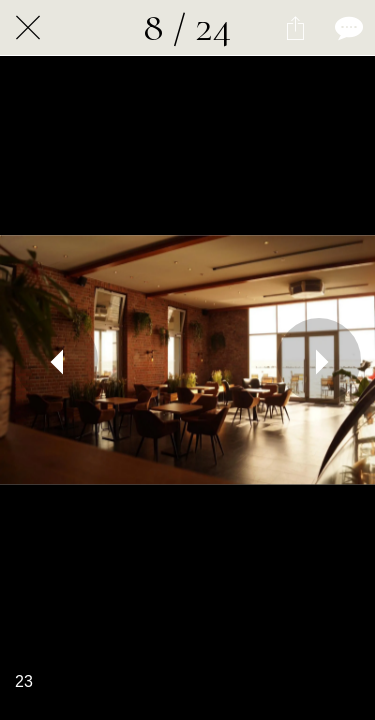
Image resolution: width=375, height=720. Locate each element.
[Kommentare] (347, 28)
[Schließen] (28, 28)
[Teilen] (295, 28)
